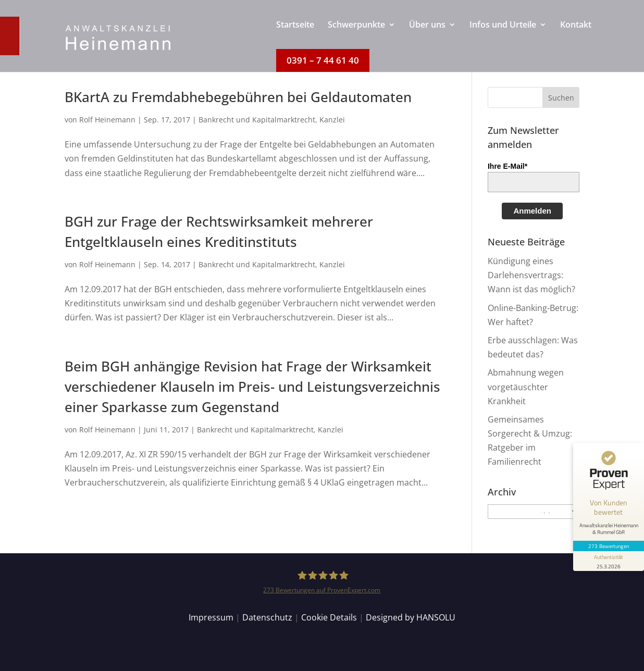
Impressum (211, 617)
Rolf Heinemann (107, 120)
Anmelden (532, 211)
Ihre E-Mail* (507, 166)
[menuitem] (295, 35)
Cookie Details (329, 617)
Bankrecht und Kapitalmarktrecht (257, 120)
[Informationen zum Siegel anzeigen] (609, 561)
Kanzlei (332, 120)
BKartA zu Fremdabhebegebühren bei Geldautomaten (238, 97)
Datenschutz (267, 617)
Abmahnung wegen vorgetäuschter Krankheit (526, 387)
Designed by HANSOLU (411, 617)
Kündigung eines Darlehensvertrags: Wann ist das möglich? (531, 275)
